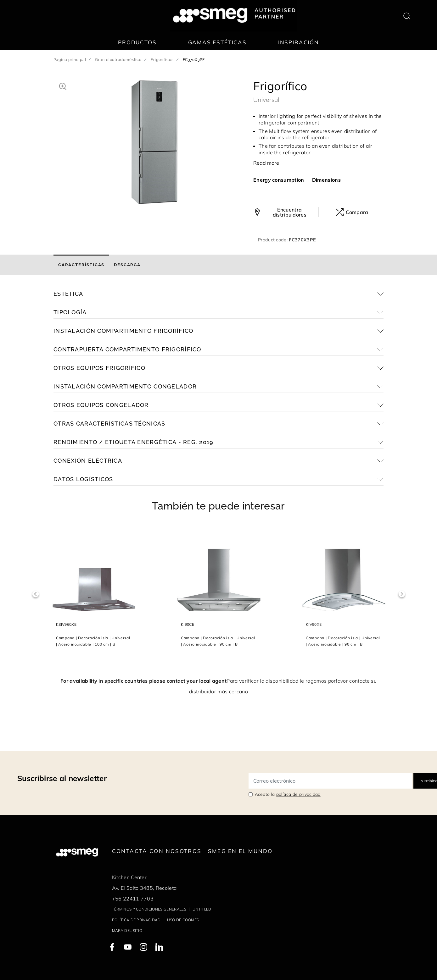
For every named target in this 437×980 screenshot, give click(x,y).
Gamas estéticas (217, 42)
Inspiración (299, 42)
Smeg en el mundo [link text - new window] (240, 851)
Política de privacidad (136, 920)
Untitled (202, 909)
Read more (266, 163)
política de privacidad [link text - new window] (298, 794)
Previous (35, 594)
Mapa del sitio (127, 930)
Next (402, 594)
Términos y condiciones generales (149, 909)
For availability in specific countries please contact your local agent (143, 681)
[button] (63, 85)
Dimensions (326, 180)
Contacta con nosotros (157, 851)
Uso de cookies (183, 920)
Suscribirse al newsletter (62, 778)
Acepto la (288, 794)
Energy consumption (279, 180)
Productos (137, 42)
